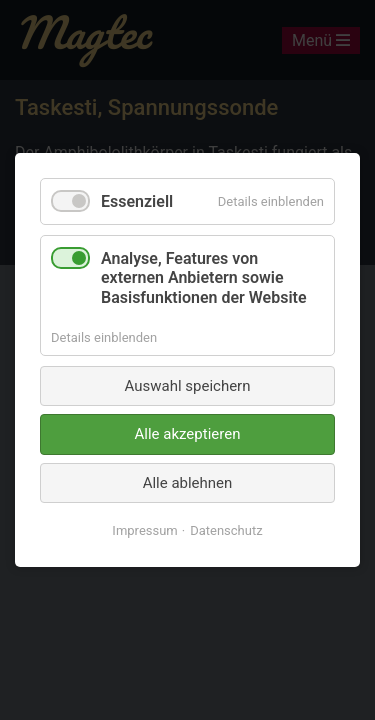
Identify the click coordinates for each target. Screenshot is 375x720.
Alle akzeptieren (188, 434)
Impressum (144, 530)
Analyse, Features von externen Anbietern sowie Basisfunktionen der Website (204, 277)
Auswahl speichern (188, 386)
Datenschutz (226, 530)
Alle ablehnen (188, 483)
